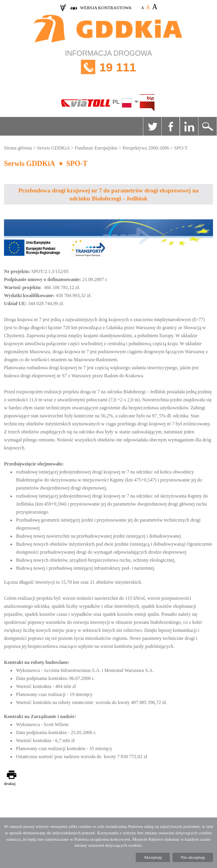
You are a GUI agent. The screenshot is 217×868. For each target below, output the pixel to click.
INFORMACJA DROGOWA (108, 67)
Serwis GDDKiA (53, 148)
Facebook (171, 126)
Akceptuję (153, 857)
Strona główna (18, 148)
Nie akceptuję (193, 857)
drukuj (10, 783)
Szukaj (207, 126)
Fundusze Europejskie (96, 148)
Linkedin (189, 126)
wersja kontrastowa (106, 8)
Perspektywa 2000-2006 (146, 148)
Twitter (152, 126)
